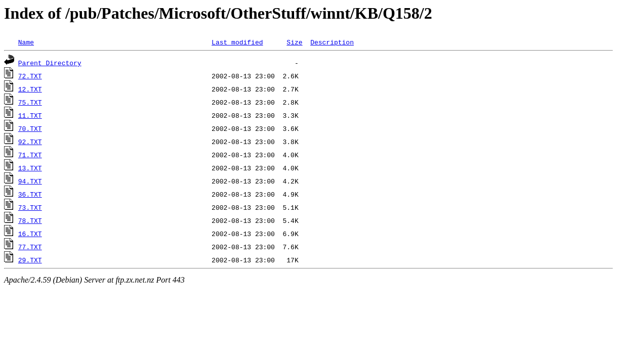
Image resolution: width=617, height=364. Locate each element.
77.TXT (30, 247)
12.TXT (30, 89)
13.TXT (30, 168)
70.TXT (30, 128)
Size (294, 42)
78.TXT (30, 220)
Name (26, 42)
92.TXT (30, 142)
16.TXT (30, 234)
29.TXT (30, 260)
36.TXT (30, 194)
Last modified (237, 42)
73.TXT (30, 207)
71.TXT (30, 155)
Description (332, 42)
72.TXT (30, 76)
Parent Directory (50, 63)
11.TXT (30, 115)
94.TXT (30, 181)
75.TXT (30, 102)
